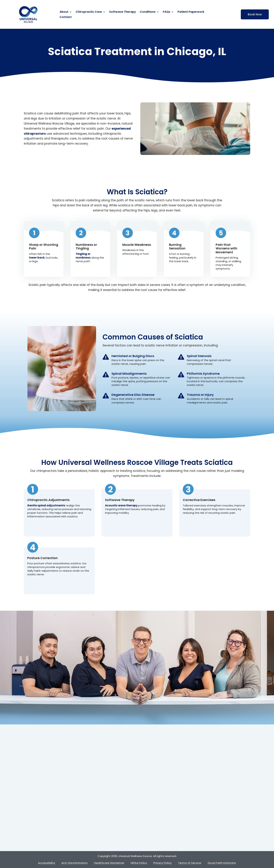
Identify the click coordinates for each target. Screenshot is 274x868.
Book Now (255, 14)
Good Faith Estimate (222, 863)
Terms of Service (190, 863)
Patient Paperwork (191, 12)
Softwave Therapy (123, 12)
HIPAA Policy (139, 863)
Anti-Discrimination (75, 863)
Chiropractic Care (89, 12)
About (64, 12)
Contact (66, 17)
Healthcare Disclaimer (109, 863)
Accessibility (47, 863)
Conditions (148, 12)
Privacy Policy (163, 863)
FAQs (167, 12)
